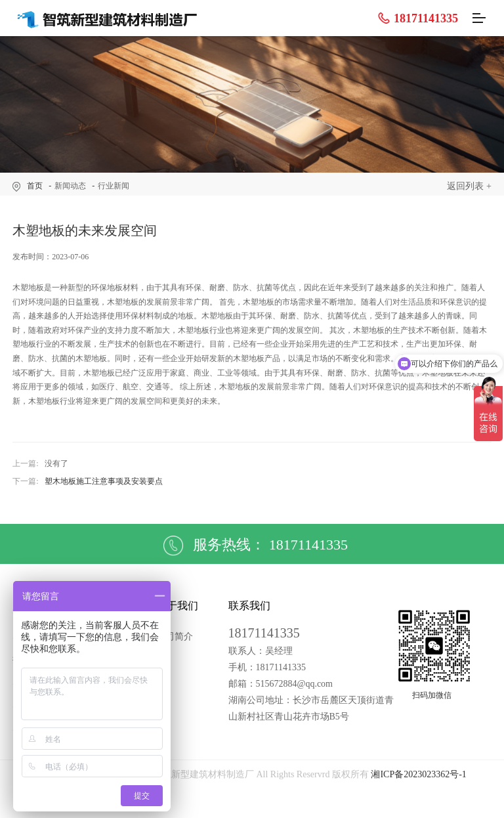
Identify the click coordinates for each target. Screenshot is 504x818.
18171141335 (418, 18)
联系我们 (249, 606)
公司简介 (175, 636)
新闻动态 (70, 186)
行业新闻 (114, 186)
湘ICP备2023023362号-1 (418, 774)
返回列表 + (469, 186)
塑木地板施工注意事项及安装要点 (104, 481)
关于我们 (177, 606)
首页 (35, 186)
